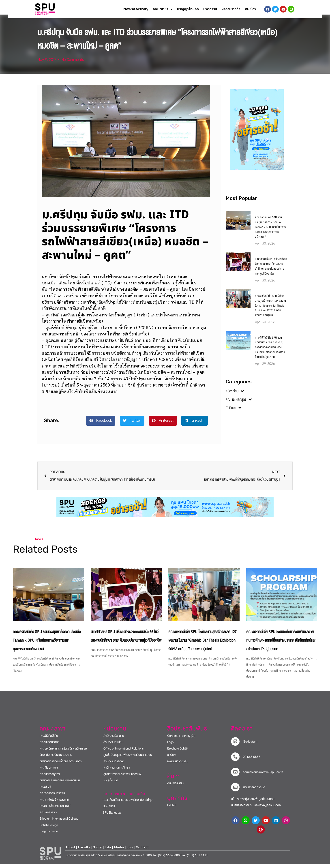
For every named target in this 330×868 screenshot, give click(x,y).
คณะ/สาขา (163, 9)
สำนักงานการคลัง (114, 765)
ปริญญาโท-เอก (188, 9)
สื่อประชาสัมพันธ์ (187, 733)
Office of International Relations (123, 752)
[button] (101, 424)
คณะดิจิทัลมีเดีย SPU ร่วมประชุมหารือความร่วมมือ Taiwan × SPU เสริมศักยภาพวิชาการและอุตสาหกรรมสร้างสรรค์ (271, 231)
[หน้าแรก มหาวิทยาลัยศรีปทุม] (50, 857)
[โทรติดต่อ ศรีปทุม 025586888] (235, 761)
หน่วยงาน (115, 733)
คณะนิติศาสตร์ (48, 816)
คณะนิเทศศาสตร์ (49, 746)
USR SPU (107, 810)
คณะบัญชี (45, 791)
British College (49, 829)
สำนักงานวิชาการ (114, 740)
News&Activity (136, 9)
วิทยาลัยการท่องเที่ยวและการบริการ (61, 765)
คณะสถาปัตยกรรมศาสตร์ (55, 810)
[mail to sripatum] (235, 776)
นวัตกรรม (210, 9)
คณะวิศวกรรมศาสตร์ (52, 797)
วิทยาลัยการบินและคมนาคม (56, 759)
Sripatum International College (59, 823)
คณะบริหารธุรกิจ (50, 778)
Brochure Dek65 (177, 752)
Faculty (84, 851)
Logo (170, 746)
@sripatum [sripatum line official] (250, 745)
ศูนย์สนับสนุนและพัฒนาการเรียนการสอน (128, 759)
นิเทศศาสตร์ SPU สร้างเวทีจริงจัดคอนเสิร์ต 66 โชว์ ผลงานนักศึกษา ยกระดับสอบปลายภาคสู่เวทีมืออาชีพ (271, 270)
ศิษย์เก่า (250, 9)
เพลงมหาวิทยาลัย (178, 765)
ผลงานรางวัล (231, 9)
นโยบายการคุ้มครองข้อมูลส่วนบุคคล (253, 803)
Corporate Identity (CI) (181, 740)
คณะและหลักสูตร (239, 403)
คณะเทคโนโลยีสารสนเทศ (54, 803)
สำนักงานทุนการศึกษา (117, 772)
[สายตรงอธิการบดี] (235, 791)
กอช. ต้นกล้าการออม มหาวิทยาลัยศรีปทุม (126, 804)
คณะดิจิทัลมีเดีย (49, 740)
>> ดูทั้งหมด (111, 784)
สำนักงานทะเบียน (113, 746)
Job (130, 851)
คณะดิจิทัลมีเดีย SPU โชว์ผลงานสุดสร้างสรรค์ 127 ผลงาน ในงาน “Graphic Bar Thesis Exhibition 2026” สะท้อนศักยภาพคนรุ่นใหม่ (270, 309)
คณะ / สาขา (52, 733)
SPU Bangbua (110, 817)
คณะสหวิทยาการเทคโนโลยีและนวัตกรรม (63, 752)
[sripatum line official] (235, 745)
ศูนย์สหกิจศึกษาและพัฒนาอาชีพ (122, 778)
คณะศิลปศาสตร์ (49, 772)
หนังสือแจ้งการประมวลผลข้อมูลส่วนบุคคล (256, 809)
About (70, 851)
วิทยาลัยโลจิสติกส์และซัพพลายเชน (60, 784)
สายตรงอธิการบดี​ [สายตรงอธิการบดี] (254, 791)
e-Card (172, 759)
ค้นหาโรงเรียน (175, 787)
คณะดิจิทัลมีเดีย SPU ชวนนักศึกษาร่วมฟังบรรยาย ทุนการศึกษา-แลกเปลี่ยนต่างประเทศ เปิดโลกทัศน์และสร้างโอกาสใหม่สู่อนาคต (270, 351)
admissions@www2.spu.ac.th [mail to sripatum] (263, 776)
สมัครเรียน (235, 395)
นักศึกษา (234, 412)
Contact (142, 851)
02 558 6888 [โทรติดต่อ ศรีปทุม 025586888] (252, 761)
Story (97, 851)
